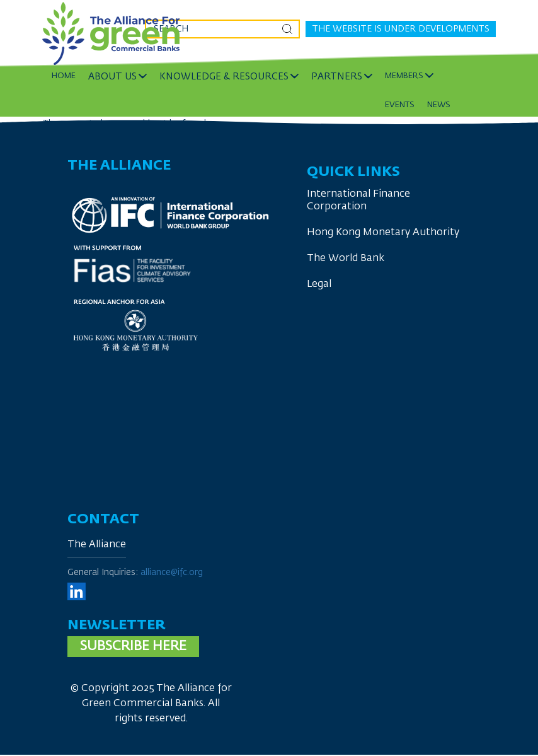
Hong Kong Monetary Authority (383, 233)
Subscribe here (133, 647)
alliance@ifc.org (172, 573)
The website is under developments (401, 29)
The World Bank (346, 259)
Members (404, 76)
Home (64, 76)
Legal (319, 284)
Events (400, 105)
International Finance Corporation (358, 201)
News (439, 105)
